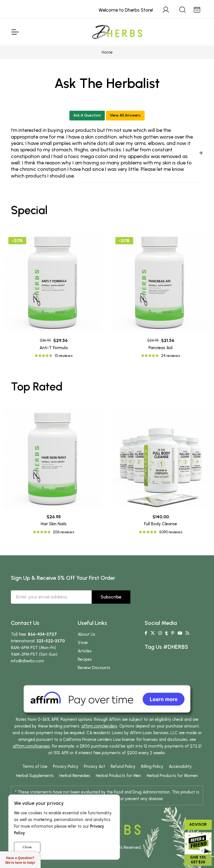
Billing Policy (152, 766)
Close (27, 847)
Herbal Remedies (75, 776)
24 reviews (171, 356)
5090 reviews (171, 532)
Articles (85, 651)
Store (83, 643)
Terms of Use (35, 766)
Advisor (198, 824)
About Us (87, 634)
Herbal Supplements (35, 776)
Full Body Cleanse (160, 524)
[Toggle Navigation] (15, 32)
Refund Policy (123, 766)
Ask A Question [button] (87, 115)
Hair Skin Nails (54, 524)
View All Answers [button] (125, 115)
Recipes (85, 659)
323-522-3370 (51, 641)
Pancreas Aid (160, 348)
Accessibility (180, 766)
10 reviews (64, 356)
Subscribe (111, 597)
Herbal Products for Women (172, 776)
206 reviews (64, 532)
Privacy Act (94, 766)
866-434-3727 (42, 634)
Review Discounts (94, 668)
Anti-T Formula (54, 348)
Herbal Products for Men (118, 776)
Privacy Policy (66, 766)
